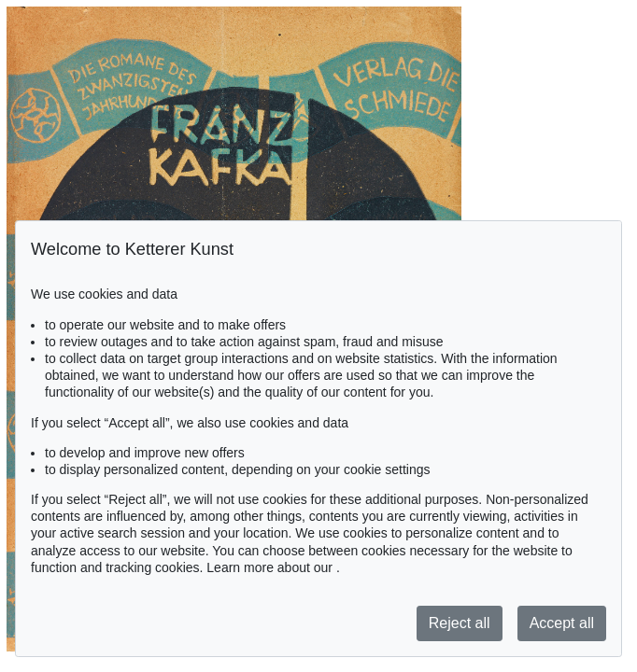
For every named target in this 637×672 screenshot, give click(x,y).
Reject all (460, 623)
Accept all (562, 623)
